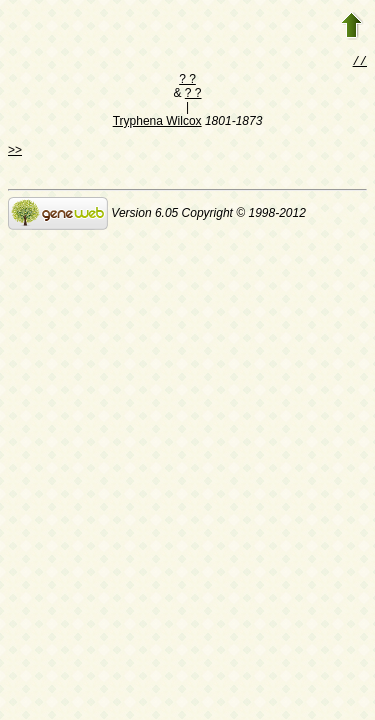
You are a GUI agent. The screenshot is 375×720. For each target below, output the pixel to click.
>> (15, 152)
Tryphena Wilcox (157, 123)
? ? (187, 81)
